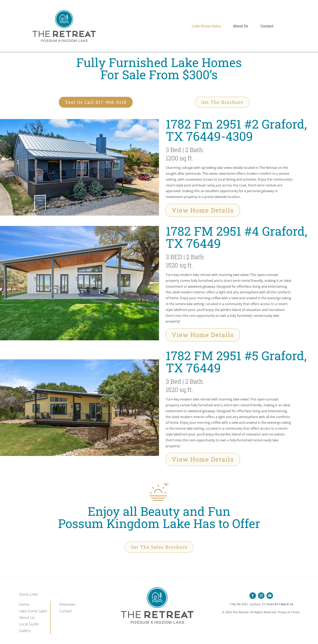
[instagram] (261, 596)
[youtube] (270, 596)
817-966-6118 (284, 604)
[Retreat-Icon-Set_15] (157, 589)
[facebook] (253, 596)
